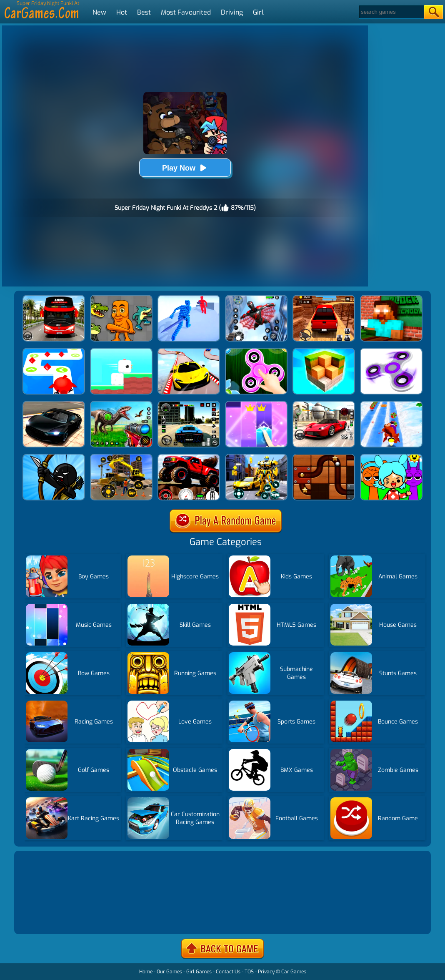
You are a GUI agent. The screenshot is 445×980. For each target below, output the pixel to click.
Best (144, 12)
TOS (249, 972)
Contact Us (228, 972)
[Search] (391, 12)
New (99, 12)
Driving (232, 12)
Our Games (169, 972)
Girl (258, 12)
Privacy (266, 972)
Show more (44, 918)
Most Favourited (186, 12)
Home (146, 972)
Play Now (185, 168)
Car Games (294, 972)
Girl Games (199, 972)
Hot (122, 12)
